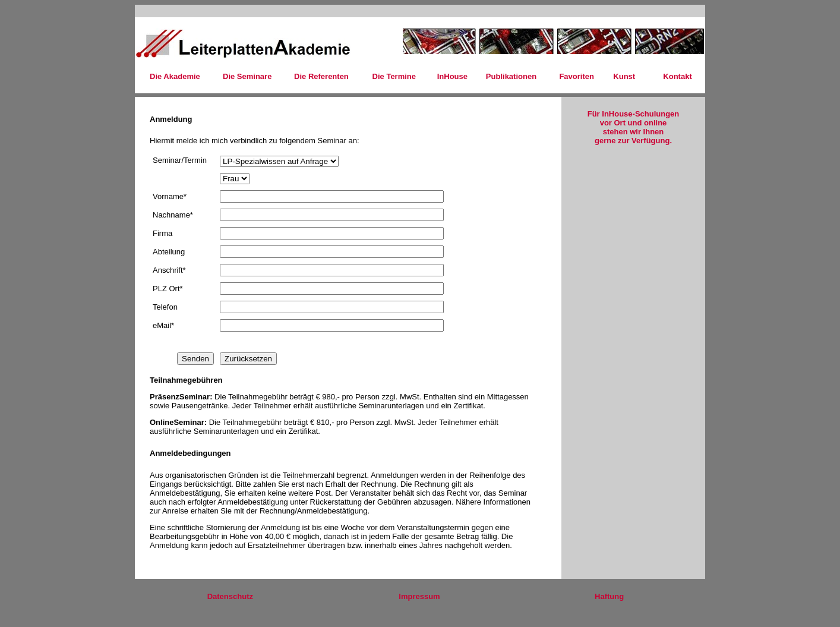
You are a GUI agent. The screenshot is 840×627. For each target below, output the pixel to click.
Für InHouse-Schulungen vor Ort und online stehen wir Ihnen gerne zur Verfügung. (634, 127)
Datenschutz (230, 596)
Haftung (609, 596)
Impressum (419, 596)
